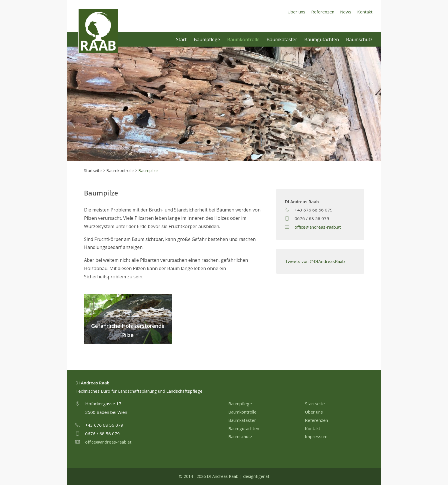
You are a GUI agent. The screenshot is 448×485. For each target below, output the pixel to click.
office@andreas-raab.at (318, 227)
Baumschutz (359, 39)
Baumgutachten (322, 39)
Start (181, 39)
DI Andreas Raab (99, 31)
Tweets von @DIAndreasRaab (315, 261)
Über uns (296, 12)
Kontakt (365, 12)
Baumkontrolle (243, 39)
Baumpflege (207, 39)
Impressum (316, 436)
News (346, 12)
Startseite (315, 404)
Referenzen (323, 12)
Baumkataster (282, 39)
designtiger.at (256, 476)
